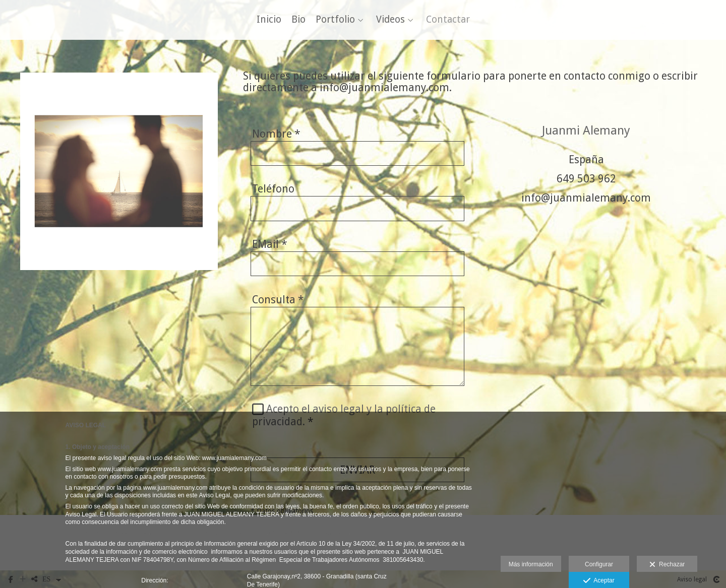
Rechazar (667, 565)
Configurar (599, 564)
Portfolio (335, 21)
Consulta (278, 302)
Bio (298, 21)
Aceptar (599, 581)
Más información (531, 564)
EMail (270, 247)
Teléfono (273, 192)
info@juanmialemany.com (586, 201)
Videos (390, 21)
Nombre (276, 136)
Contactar (448, 21)
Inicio (269, 21)
